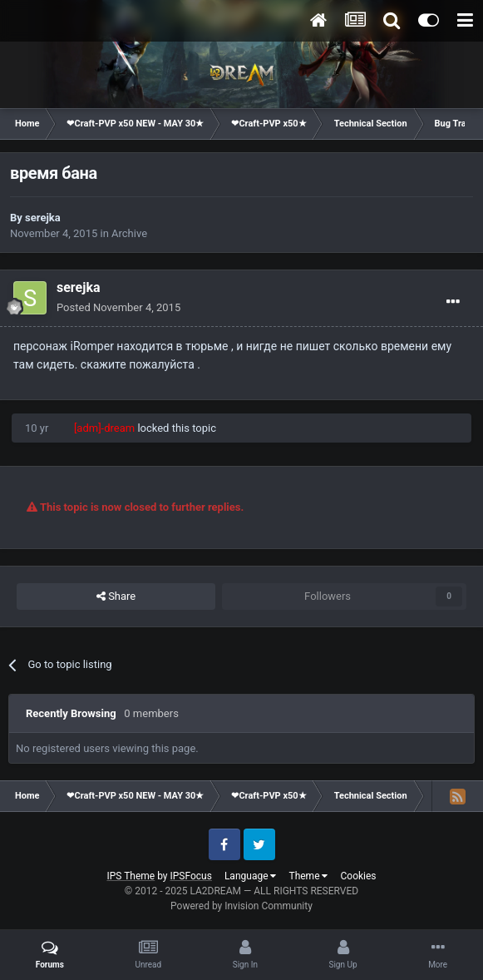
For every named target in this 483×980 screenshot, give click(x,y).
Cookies (358, 876)
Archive (129, 233)
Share (116, 596)
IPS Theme (131, 876)
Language (251, 876)
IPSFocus (191, 876)
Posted (118, 307)
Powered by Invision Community (241, 906)
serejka (43, 218)
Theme (308, 876)
